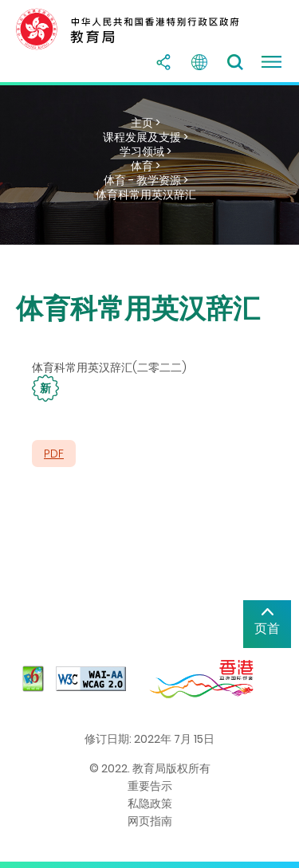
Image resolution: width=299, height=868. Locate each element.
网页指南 (150, 821)
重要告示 (150, 786)
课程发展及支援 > (146, 137)
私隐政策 (150, 803)
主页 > (146, 123)
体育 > (146, 166)
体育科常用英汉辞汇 (146, 194)
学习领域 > (146, 151)
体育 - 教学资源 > (146, 180)
